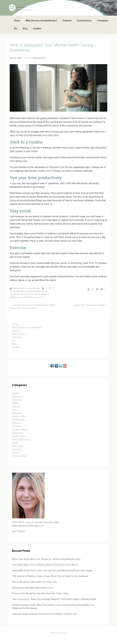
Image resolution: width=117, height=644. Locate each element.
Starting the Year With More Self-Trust (32, 588)
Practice (67, 21)
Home (17, 21)
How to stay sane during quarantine (34, 294)
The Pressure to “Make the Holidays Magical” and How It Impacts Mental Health (54, 599)
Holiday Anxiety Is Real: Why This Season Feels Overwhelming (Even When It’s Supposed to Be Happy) (53, 607)
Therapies (103, 21)
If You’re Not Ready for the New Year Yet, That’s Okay (40, 593)
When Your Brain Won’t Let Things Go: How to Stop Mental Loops (46, 559)
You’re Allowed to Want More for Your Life (34, 582)
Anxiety (15, 393)
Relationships (19, 436)
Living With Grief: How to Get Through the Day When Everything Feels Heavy (52, 571)
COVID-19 (50, 288)
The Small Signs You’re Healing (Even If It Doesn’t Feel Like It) (45, 565)
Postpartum (18, 433)
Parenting (17, 426)
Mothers (16, 423)
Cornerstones (84, 21)
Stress (15, 443)
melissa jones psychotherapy (22, 297)
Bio (16, 29)
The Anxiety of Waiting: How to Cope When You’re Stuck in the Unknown (50, 576)
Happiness (17, 413)
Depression (18, 400)
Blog (25, 29)
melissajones (39, 58)
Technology (18, 446)
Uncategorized (19, 456)
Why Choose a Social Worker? (41, 21)
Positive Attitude (33, 288)
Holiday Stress (19, 416)
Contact (37, 29)
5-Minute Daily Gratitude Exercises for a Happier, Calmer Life (44, 614)
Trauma (16, 453)
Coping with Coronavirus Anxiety (89, 305)
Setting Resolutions (21, 440)
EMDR (15, 403)
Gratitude (16, 407)
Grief (14, 410)
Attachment (18, 397)
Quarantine (39, 297)
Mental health (19, 288)
